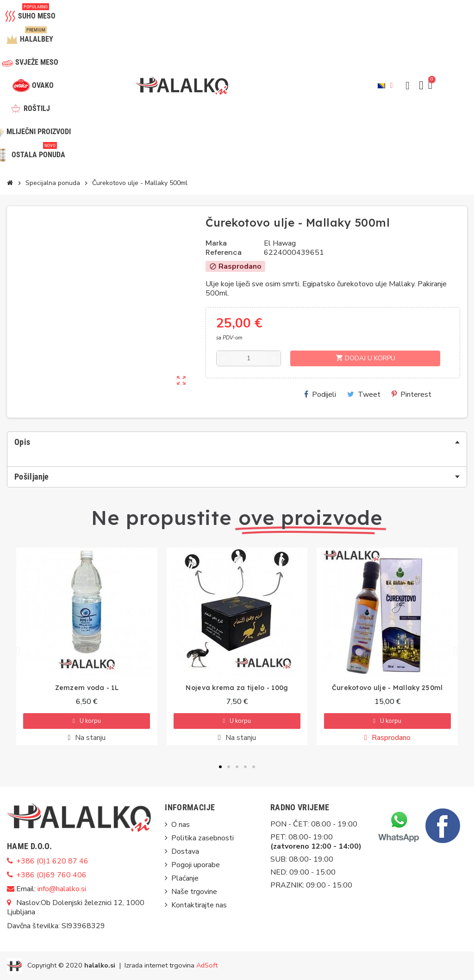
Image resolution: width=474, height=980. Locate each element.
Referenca (224, 253)
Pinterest (412, 394)
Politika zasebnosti (203, 838)
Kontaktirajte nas (199, 905)
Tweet (364, 394)
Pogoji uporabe (196, 865)
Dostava (185, 851)
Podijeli (320, 394)
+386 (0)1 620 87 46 (52, 861)
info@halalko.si (62, 889)
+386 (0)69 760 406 (51, 875)
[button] (407, 86)
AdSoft (207, 965)
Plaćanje (185, 878)
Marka (216, 243)
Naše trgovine (194, 892)
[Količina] (249, 358)
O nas (181, 825)
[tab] (237, 442)
